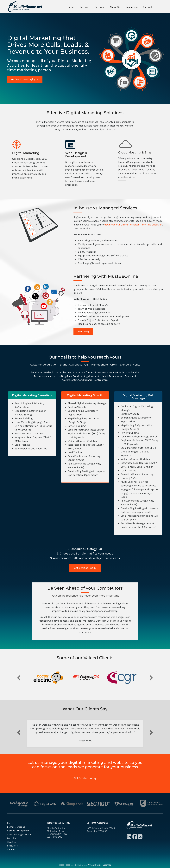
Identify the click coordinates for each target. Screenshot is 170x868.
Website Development (18, 830)
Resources (132, 7)
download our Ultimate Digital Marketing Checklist (133, 225)
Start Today (83, 331)
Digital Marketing (16, 827)
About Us (115, 7)
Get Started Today (85, 568)
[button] (19, 679)
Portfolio (100, 7)
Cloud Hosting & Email (19, 834)
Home (71, 7)
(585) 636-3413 (55, 837)
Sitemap (107, 865)
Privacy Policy (94, 865)
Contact (147, 7)
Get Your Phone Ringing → (25, 79)
